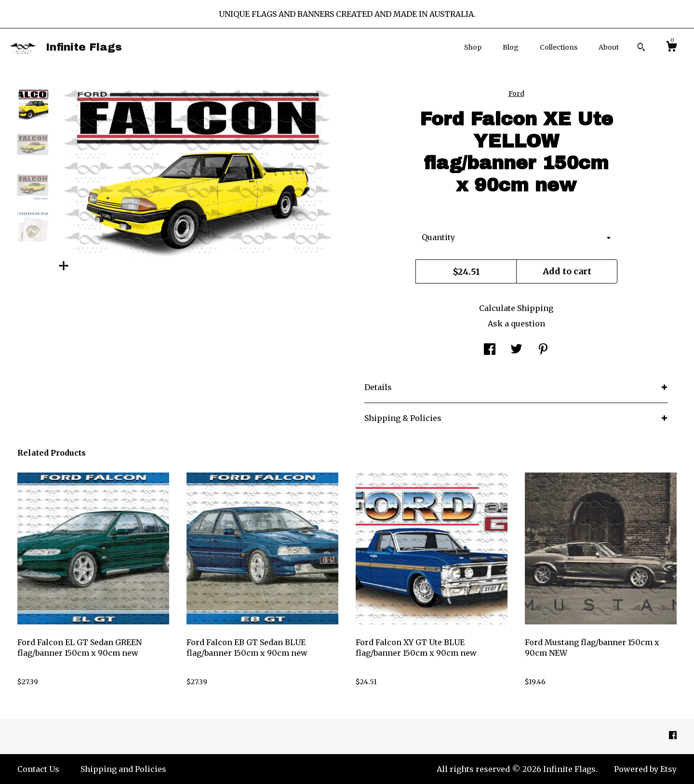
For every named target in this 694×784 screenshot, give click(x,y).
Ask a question (516, 324)
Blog (511, 47)
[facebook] (673, 736)
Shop (473, 47)
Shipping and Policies (123, 769)
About (609, 47)
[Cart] (671, 48)
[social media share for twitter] (516, 350)
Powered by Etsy (645, 769)
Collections (559, 47)
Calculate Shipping (516, 308)
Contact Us (38, 769)
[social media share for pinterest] (543, 350)
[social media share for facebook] (490, 350)
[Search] (641, 48)
